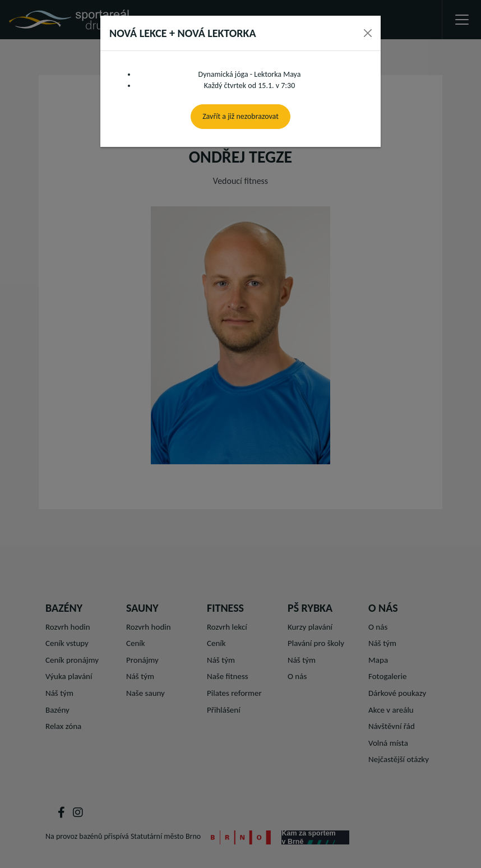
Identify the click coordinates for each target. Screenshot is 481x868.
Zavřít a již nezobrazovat (240, 116)
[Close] (368, 33)
